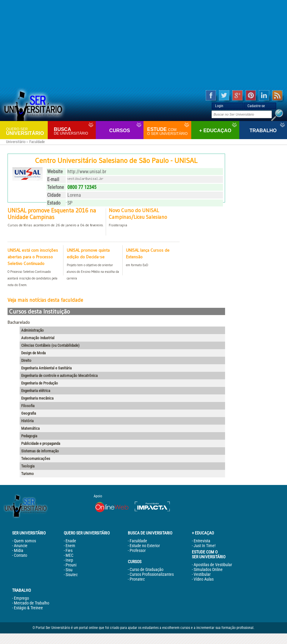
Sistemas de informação (40, 451)
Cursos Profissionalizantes (152, 574)
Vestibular (202, 574)
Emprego (21, 598)
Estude (168, 131)
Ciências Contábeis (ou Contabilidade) (50, 345)
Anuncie (21, 546)
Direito (26, 360)
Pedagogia (29, 436)
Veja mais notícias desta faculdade (45, 300)
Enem (70, 546)
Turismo (27, 474)
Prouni (71, 565)
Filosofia (28, 406)
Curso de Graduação (147, 569)
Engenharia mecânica (37, 398)
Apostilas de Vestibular (213, 565)
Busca (74, 131)
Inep (69, 560)
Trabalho (263, 131)
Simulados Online (208, 569)
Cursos (120, 131)
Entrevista (202, 541)
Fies (69, 550)
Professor (138, 550)
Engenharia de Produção (40, 383)
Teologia (28, 466)
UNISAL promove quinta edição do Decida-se (93, 265)
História (27, 421)
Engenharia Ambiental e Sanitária (46, 368)
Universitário (26, 131)
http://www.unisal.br (87, 172)
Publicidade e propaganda (41, 443)
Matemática (30, 428)
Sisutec (72, 575)
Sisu (69, 570)
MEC (69, 555)
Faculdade (37, 142)
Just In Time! (205, 546)
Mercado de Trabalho (32, 603)
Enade (71, 541)
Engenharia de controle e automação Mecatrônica (59, 376)
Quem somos (25, 541)
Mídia (19, 550)
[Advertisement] (144, 44)
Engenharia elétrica (36, 391)
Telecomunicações (36, 459)
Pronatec (137, 579)
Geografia (29, 413)
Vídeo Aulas (204, 579)
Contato (21, 555)
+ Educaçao (215, 131)
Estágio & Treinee (28, 608)
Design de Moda (33, 353)
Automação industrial (38, 338)
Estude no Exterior (145, 546)
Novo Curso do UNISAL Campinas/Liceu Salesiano (149, 218)
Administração (32, 330)
